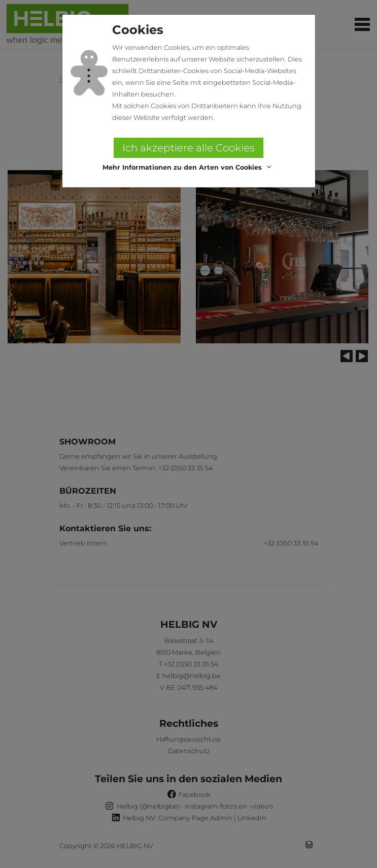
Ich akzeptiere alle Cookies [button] (188, 148)
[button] (188, 167)
